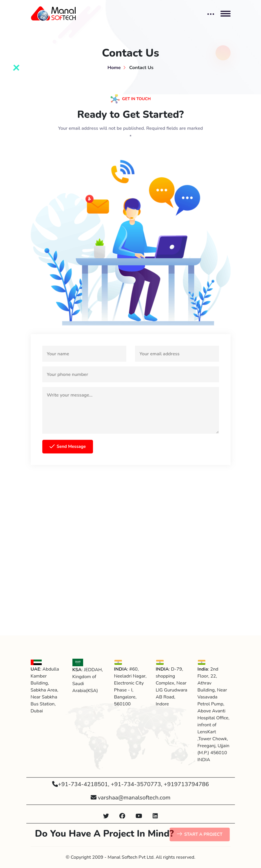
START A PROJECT (202, 835)
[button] (106, 816)
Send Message (68, 447)
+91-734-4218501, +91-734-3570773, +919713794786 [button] (130, 784)
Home (114, 67)
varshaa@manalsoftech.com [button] (131, 798)
